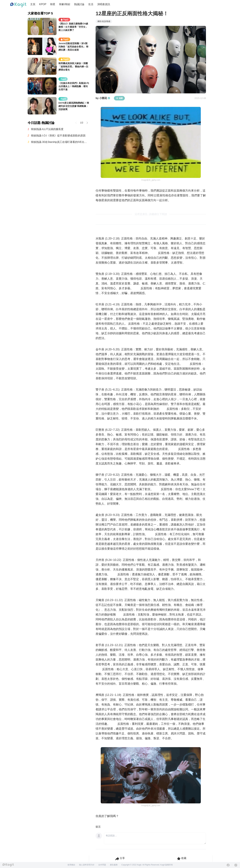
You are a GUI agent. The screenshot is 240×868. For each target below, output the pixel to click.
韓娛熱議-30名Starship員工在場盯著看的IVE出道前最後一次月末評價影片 (60, 142)
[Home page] (18, 5)
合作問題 (102, 865)
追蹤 (119, 98)
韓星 (53, 4)
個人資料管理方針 (87, 865)
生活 (91, 4)
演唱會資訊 (104, 4)
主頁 (33, 4)
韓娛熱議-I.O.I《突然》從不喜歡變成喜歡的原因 (58, 135)
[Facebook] (228, 865)
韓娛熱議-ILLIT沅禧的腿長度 (47, 129)
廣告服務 (114, 865)
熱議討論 (79, 4)
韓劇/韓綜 (65, 4)
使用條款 (71, 865)
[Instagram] (236, 865)
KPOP (43, 4)
